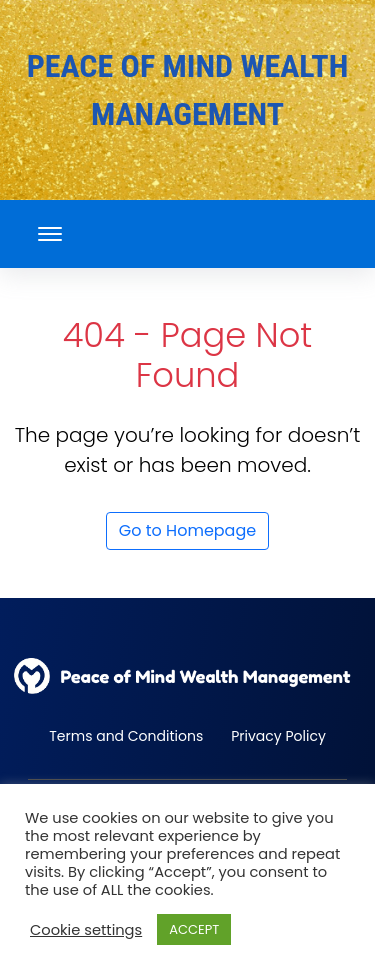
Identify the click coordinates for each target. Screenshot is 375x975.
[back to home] (187, 676)
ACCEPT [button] (194, 929)
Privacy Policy (278, 736)
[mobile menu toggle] (50, 234)
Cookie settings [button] (86, 930)
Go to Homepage (187, 530)
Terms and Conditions (126, 736)
